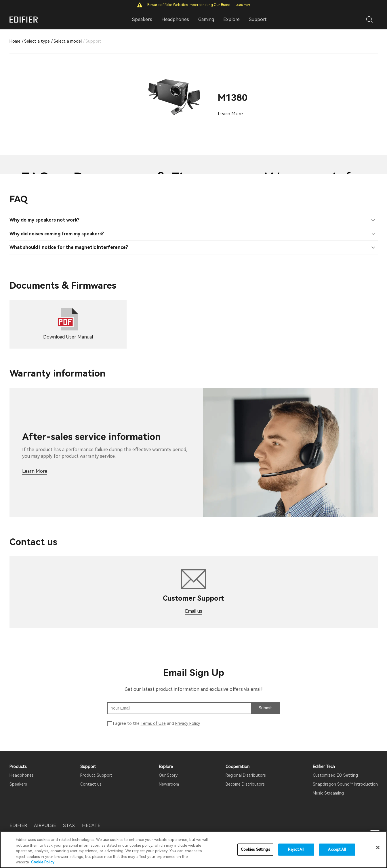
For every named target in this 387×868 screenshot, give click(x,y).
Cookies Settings (255, 849)
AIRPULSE (45, 824)
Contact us (91, 783)
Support (258, 19)
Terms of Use (153, 722)
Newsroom (169, 783)
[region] (194, 850)
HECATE (91, 824)
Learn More (243, 5)
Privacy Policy (188, 722)
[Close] (378, 848)
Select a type (37, 41)
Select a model (68, 41)
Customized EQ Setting (335, 774)
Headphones (22, 774)
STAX (69, 824)
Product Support (96, 774)
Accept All (337, 849)
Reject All (296, 849)
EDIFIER (18, 824)
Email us (194, 610)
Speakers (18, 783)
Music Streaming (328, 792)
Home (15, 41)
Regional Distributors (246, 774)
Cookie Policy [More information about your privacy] (43, 862)
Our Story (168, 774)
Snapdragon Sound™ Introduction (345, 783)
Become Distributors (245, 783)
